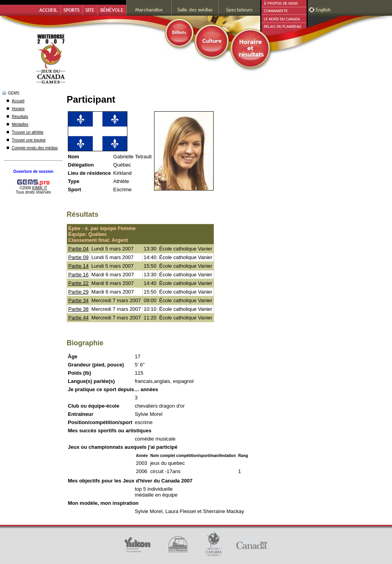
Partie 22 (78, 283)
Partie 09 (78, 257)
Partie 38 (78, 309)
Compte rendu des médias (35, 148)
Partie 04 (78, 249)
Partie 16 (78, 275)
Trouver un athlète (28, 132)
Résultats (20, 117)
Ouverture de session (33, 171)
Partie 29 (78, 292)
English (324, 9)
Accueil (18, 101)
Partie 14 (78, 266)
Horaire (18, 109)
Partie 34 (78, 300)
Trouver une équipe (29, 140)
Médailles (20, 124)
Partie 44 (78, 318)
